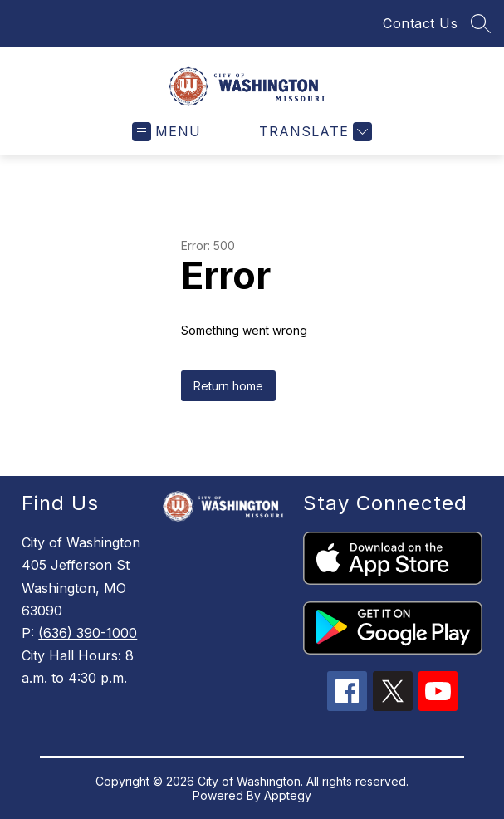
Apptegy (288, 795)
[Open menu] (166, 132)
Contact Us (420, 23)
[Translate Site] (313, 132)
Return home (228, 386)
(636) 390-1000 (88, 633)
